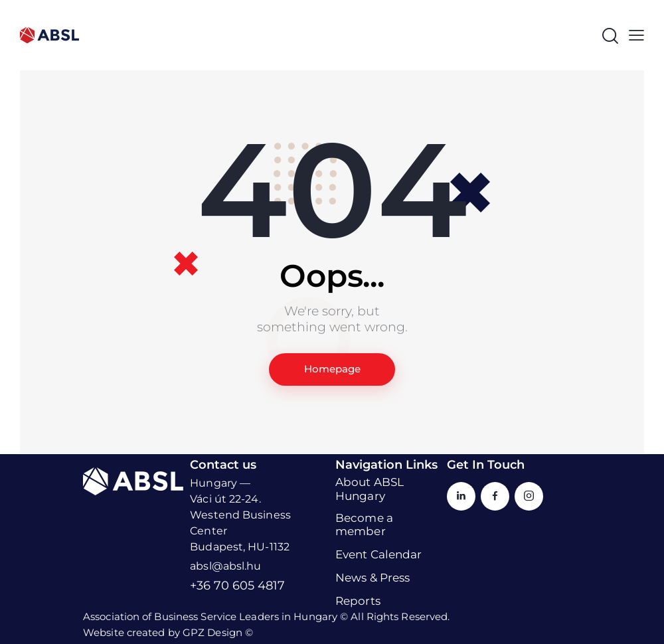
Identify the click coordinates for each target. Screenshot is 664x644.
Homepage (332, 369)
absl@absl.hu (225, 567)
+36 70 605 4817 (237, 586)
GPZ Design (212, 632)
